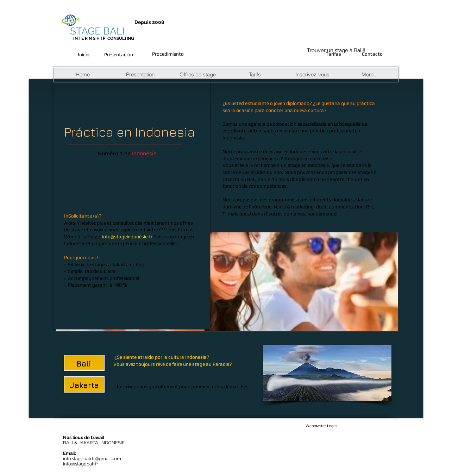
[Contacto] (372, 54)
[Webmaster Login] (321, 426)
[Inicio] (83, 55)
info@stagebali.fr (81, 464)
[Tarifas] (333, 54)
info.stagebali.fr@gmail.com (92, 459)
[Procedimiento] (168, 54)
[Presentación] (119, 55)
